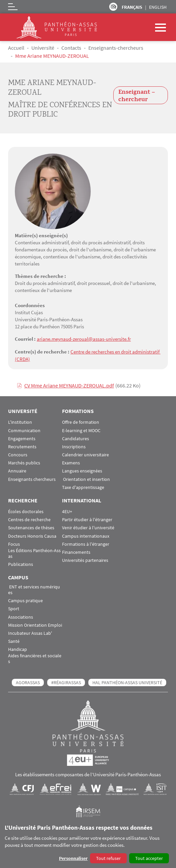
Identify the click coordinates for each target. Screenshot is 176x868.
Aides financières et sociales (35, 658)
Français (132, 7)
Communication (24, 430)
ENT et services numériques (34, 589)
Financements (76, 552)
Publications (21, 564)
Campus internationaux (86, 535)
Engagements (22, 438)
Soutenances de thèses (31, 527)
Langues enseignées (82, 470)
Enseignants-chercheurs (116, 48)
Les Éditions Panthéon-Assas (34, 553)
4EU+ (67, 511)
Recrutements (22, 446)
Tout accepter (149, 858)
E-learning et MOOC (81, 430)
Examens (71, 462)
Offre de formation (81, 422)
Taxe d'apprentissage (83, 487)
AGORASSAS (28, 682)
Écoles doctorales (26, 511)
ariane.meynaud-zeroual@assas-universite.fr (84, 339)
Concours (18, 454)
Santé (14, 641)
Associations (21, 616)
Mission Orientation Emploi (35, 625)
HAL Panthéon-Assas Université (127, 682)
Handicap (18, 649)
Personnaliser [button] (73, 858)
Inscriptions (74, 446)
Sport (14, 608)
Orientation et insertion (86, 479)
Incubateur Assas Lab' (30, 633)
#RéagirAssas (66, 682)
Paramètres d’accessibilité (113, 7)
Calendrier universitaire (85, 454)
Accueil (16, 48)
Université (43, 48)
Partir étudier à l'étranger (87, 519)
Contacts (71, 48)
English (158, 7)
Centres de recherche (29, 519)
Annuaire (17, 470)
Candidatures (76, 438)
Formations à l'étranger (86, 544)
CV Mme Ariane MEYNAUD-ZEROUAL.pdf (69, 385)
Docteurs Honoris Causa (32, 535)
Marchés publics (24, 462)
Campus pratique (25, 600)
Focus (14, 544)
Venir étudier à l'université (88, 527)
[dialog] (88, 844)
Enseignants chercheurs (32, 479)
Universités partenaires (85, 560)
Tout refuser (108, 858)
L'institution (20, 422)
